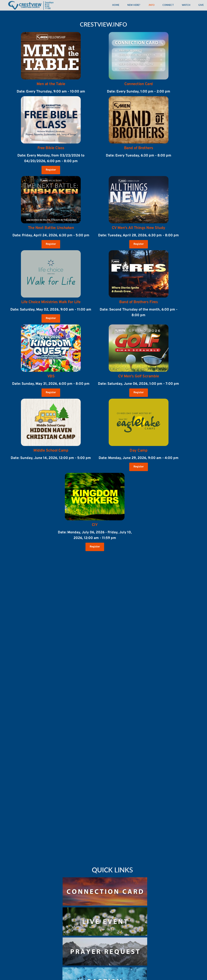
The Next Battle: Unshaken (51, 228)
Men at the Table (51, 84)
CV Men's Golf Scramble (138, 376)
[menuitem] (116, 5)
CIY (95, 525)
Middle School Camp (51, 451)
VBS (51, 376)
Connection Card (139, 84)
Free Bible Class (51, 148)
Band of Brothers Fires (138, 302)
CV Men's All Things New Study (139, 228)
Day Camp (138, 451)
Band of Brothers (139, 148)
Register (51, 170)
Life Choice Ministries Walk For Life (51, 302)
